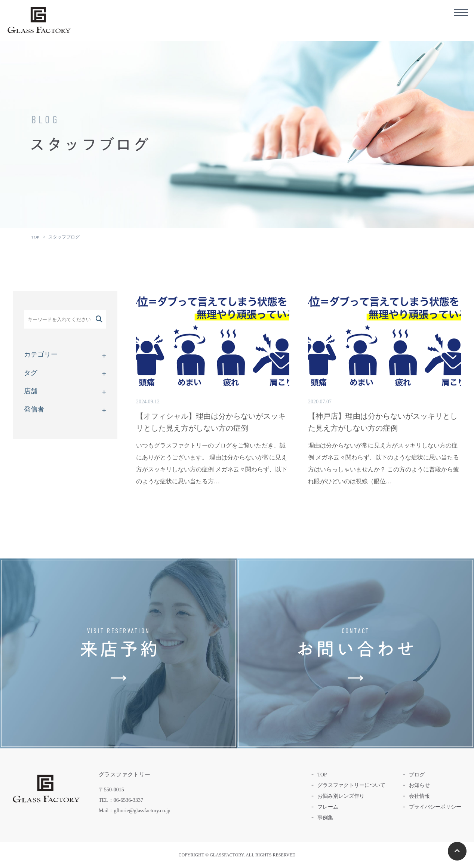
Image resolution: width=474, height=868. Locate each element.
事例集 (325, 818)
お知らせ (419, 785)
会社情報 (419, 796)
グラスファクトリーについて (351, 785)
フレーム (328, 807)
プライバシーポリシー (435, 807)
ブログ (417, 775)
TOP (36, 237)
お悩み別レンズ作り (341, 796)
